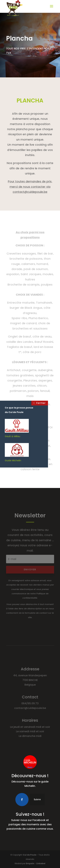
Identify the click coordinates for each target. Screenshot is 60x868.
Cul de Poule (30, 855)
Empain (30, 863)
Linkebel (41, 863)
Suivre (37, 799)
